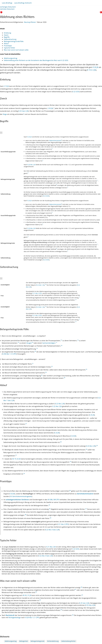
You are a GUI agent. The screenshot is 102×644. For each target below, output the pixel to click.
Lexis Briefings (7, 3)
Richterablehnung (53, 641)
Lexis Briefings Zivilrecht (23, 3)
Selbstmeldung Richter (68, 641)
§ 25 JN (92, 415)
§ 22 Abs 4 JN (90, 605)
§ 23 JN (57, 433)
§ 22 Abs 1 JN (40, 285)
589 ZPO (56, 500)
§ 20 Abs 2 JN (31, 165)
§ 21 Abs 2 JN (51, 547)
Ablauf (6, 44)
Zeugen (29, 343)
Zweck (6, 35)
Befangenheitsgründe (38, 641)
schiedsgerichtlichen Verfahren (18, 500)
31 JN (29, 595)
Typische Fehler (9, 48)
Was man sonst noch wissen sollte (16, 50)
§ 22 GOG (76, 92)
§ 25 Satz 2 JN (24, 111)
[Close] (1, 133)
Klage (5, 114)
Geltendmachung (10, 39)
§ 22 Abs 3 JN (57, 406)
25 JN (19, 459)
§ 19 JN (6, 86)
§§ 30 (25, 595)
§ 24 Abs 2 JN (91, 446)
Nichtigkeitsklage (15, 617)
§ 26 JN (12, 494)
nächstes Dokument (7, 9)
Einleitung (7, 33)
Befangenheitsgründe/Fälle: (14, 41)
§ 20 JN (96, 67)
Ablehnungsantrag (11, 58)
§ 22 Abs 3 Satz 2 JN (52, 530)
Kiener (34, 22)
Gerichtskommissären (85, 494)
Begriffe (7, 37)
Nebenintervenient (55, 140)
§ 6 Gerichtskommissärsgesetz (21, 496)
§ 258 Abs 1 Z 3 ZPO (9, 354)
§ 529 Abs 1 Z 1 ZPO (32, 617)
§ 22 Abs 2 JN (60, 404)
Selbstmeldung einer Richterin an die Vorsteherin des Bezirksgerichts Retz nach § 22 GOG (36, 60)
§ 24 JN (73, 436)
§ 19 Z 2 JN (92, 70)
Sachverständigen (49, 343)
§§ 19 (14, 459)
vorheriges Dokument (8, 7)
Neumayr (27, 22)
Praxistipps (8, 46)
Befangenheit (24, 641)
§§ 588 (50, 500)
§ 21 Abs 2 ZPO (37, 293)
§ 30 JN (50, 108)
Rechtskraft (10, 615)
